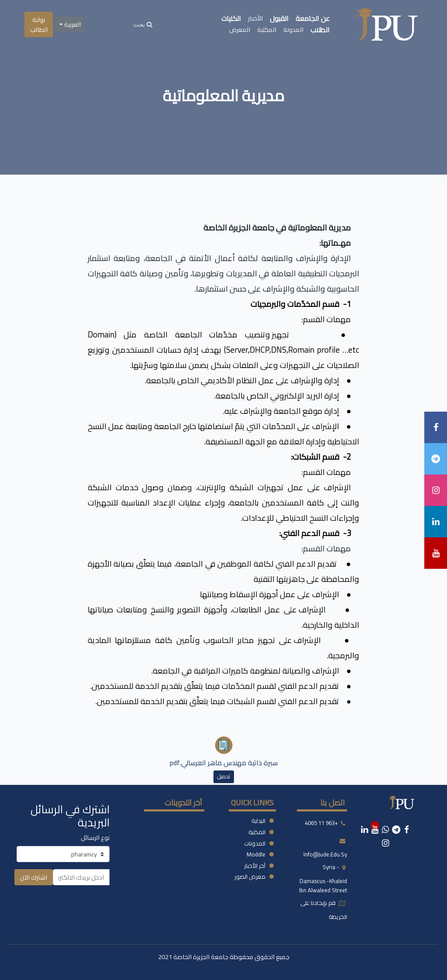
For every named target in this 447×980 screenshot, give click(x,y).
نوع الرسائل (95, 837)
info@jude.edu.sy (325, 854)
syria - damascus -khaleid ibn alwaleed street (323, 879)
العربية (72, 24)
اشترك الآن (34, 877)
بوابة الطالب (39, 24)
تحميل (224, 776)
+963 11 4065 (321, 823)
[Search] (143, 24)
